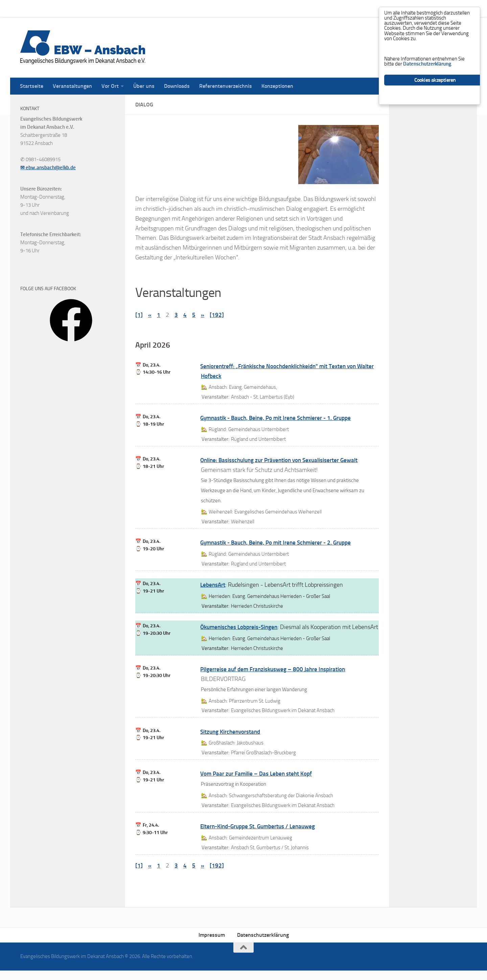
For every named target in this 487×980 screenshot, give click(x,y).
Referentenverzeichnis (221, 8)
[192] (217, 315)
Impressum (212, 945)
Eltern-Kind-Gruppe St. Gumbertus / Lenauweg (262, 836)
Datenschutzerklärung (263, 945)
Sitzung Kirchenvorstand (232, 741)
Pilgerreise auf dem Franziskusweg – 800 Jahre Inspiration (276, 679)
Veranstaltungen (67, 8)
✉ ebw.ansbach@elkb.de (48, 168)
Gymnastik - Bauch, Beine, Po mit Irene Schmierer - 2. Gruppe (280, 543)
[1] (139, 315)
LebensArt (214, 585)
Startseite (27, 8)
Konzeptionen (272, 8)
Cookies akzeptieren (435, 87)
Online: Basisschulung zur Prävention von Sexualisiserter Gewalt (284, 460)
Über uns (139, 8)
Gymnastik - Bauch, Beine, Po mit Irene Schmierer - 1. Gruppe (280, 418)
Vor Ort (105, 8)
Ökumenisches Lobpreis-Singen (241, 627)
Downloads (172, 8)
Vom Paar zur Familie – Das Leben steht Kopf (259, 783)
